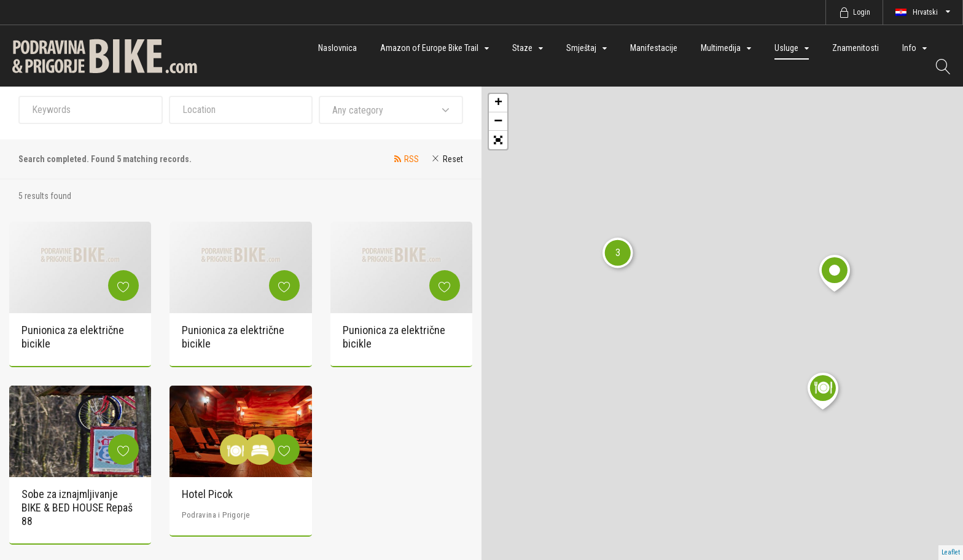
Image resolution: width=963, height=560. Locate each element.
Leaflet (951, 552)
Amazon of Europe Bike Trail (429, 48)
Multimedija (721, 48)
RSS (411, 159)
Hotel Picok (207, 494)
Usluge (786, 48)
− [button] (498, 122)
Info (909, 48)
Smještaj (581, 48)
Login (862, 12)
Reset (453, 159)
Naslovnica (337, 48)
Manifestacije (654, 48)
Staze (522, 48)
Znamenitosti (856, 48)
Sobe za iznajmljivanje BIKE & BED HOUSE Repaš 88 (77, 507)
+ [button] (498, 103)
